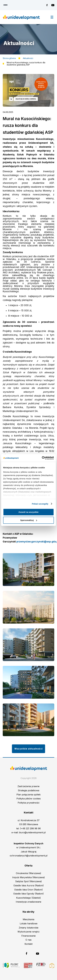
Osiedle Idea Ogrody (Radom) (29, 894)
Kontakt (29, 944)
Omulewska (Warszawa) (29, 873)
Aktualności (28, 58)
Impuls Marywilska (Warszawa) (29, 877)
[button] (29, 106)
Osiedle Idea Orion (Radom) (29, 890)
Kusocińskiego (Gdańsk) (29, 898)
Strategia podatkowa (29, 790)
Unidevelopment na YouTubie (53, 5)
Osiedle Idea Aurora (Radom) (29, 885)
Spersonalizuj (29, 520)
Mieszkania (29, 919)
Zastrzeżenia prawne (29, 786)
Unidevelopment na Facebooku (48, 5)
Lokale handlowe (29, 924)
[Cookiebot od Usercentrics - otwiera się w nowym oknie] (42, 458)
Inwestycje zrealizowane (29, 902)
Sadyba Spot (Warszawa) (29, 881)
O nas (29, 940)
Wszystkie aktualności (29, 749)
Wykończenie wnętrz (29, 932)
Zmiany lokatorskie (29, 928)
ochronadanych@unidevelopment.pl (29, 856)
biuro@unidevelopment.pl (32, 832)
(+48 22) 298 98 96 (30, 828)
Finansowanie (29, 936)
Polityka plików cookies (29, 799)
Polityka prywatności (29, 803)
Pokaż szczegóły (40, 504)
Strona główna (9, 58)
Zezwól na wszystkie (29, 512)
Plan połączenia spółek (29, 795)
